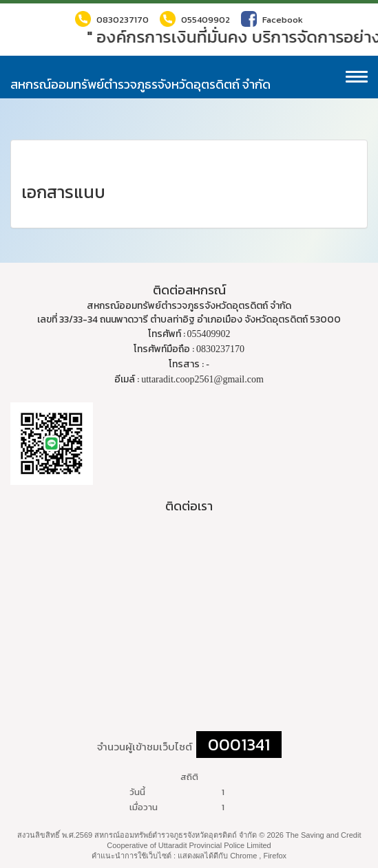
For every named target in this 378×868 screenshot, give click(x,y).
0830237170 (112, 19)
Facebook (272, 19)
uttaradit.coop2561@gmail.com (202, 379)
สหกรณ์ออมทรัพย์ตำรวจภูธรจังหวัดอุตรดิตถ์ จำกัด (140, 84)
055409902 (195, 19)
